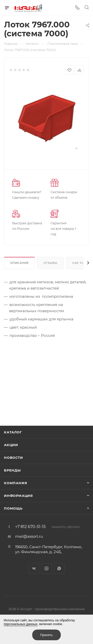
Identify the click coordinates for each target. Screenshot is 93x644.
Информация (18, 496)
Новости (14, 458)
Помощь (13, 508)
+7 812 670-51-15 (30, 527)
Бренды (12, 470)
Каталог (13, 432)
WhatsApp (59, 568)
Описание (19, 263)
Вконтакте (34, 568)
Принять (46, 635)
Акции (11, 445)
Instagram (46, 568)
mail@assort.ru (29, 536)
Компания (15, 483)
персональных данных (21, 624)
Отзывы (50, 263)
